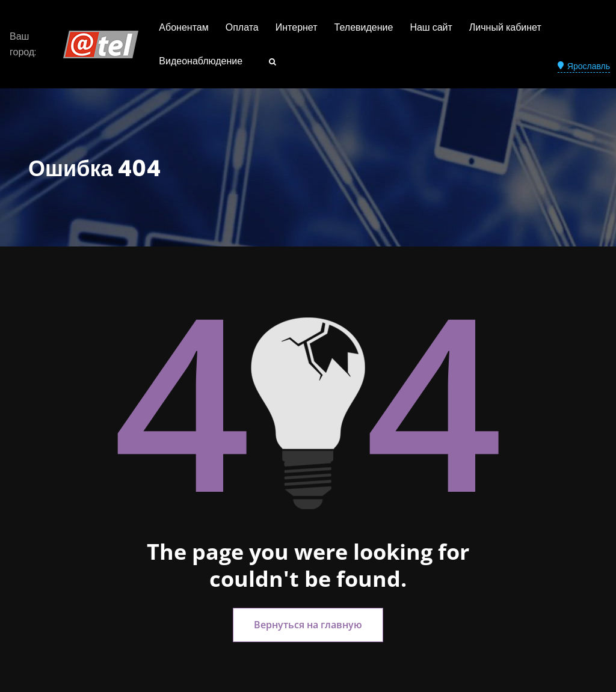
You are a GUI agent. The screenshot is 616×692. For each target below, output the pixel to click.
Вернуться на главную (308, 625)
